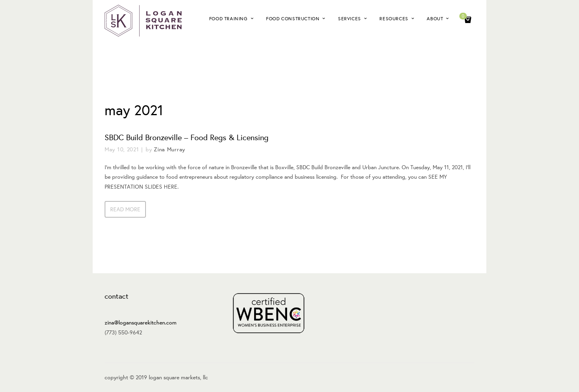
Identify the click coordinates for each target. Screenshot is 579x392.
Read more (125, 209)
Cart (464, 17)
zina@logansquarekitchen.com (141, 322)
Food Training (228, 18)
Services (350, 18)
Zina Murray (170, 149)
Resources (394, 18)
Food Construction (293, 18)
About (435, 18)
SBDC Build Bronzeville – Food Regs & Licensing (187, 137)
